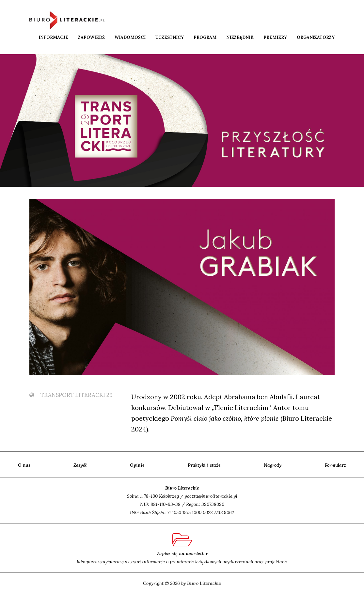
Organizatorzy (316, 37)
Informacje (53, 37)
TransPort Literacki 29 (71, 395)
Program (205, 37)
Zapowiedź (91, 37)
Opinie (137, 465)
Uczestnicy (170, 37)
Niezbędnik (240, 37)
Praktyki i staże (204, 465)
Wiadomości (130, 37)
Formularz (335, 465)
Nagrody (273, 465)
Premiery (275, 37)
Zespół (80, 465)
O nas (24, 465)
